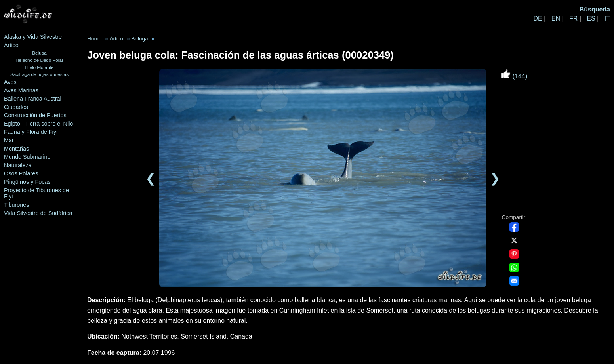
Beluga (39, 53)
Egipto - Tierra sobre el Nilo (38, 124)
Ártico (11, 45)
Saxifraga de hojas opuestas (39, 74)
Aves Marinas (21, 90)
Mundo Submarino (27, 157)
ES (591, 18)
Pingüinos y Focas (27, 182)
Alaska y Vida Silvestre (33, 37)
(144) (514, 76)
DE (538, 18)
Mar (9, 140)
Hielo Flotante (40, 67)
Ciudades (16, 107)
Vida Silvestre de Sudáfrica (38, 213)
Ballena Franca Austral (33, 99)
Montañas (16, 149)
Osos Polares (21, 173)
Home (94, 39)
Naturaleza (18, 165)
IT (607, 18)
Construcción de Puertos (35, 115)
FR (573, 18)
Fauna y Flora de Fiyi (31, 132)
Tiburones (16, 205)
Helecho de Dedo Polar (39, 60)
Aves (10, 82)
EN (556, 18)
